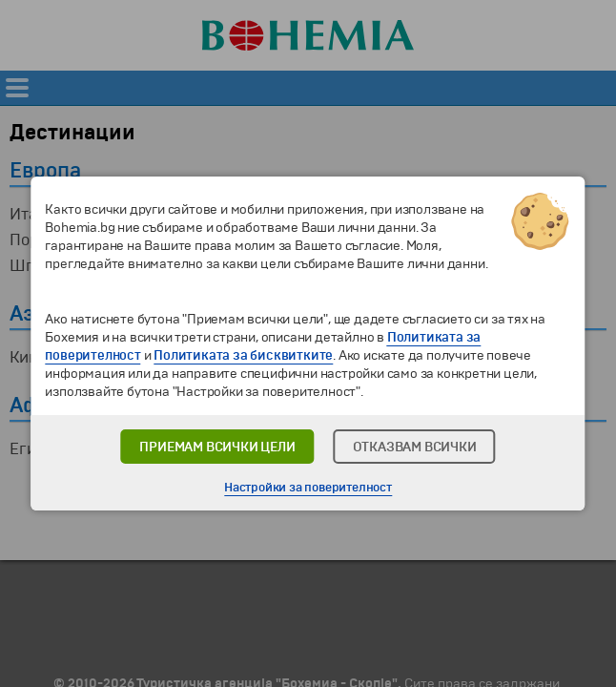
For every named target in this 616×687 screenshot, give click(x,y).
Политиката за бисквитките (243, 355)
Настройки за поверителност (308, 488)
